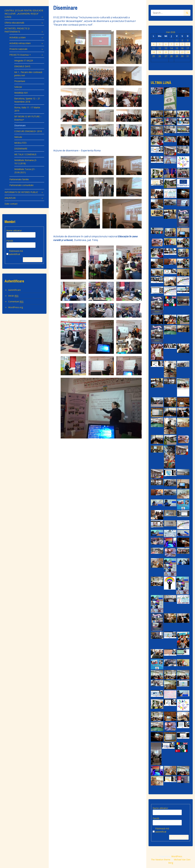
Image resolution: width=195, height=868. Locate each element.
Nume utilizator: (14, 231)
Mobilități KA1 (21, 93)
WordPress (177, 856)
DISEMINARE (21, 149)
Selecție (18, 87)
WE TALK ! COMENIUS (25, 154)
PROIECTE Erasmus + (20, 55)
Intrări (13, 296)
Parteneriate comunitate (21, 185)
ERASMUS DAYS (22, 66)
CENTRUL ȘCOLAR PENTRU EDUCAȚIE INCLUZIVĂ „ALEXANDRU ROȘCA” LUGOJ (24, 14)
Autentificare (33, 260)
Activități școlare (18, 37)
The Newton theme (161, 860)
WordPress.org (16, 307)
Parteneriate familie (19, 179)
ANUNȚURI (10, 198)
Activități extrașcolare (20, 43)
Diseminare (20, 125)
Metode (18, 137)
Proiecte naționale (18, 49)
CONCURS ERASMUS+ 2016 (28, 131)
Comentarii (16, 302)
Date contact (11, 204)
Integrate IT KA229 (24, 61)
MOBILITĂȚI (20, 143)
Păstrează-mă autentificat (16, 253)
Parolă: (10, 241)
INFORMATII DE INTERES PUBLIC (21, 192)
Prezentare (20, 81)
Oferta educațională (14, 23)
